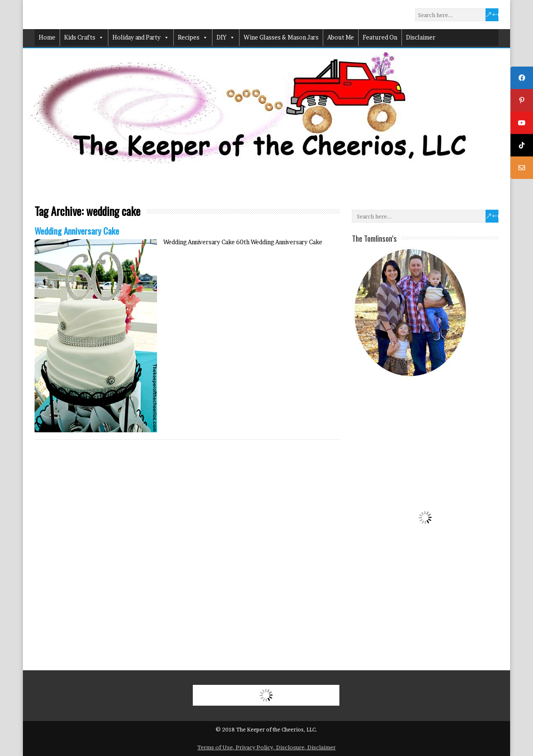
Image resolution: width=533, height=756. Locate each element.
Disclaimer (421, 37)
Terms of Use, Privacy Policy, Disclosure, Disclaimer (266, 747)
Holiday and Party (141, 37)
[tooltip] (522, 78)
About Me (341, 37)
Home (47, 37)
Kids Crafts (84, 37)
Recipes (193, 37)
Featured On (380, 37)
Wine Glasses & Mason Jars (281, 37)
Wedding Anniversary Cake (77, 231)
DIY (226, 37)
